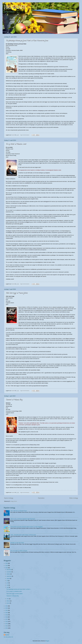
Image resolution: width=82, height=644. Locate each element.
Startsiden (41, 498)
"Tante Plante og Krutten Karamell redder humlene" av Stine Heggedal (26, 527)
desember (9, 570)
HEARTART (15, 7)
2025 (7, 565)
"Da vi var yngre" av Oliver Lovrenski (19, 551)
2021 (7, 610)
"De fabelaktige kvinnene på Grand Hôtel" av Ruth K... (19, 589)
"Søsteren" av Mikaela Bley (14, 400)
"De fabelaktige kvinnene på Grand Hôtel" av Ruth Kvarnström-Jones (27, 41)
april (8, 587)
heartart (7, 635)
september (9, 576)
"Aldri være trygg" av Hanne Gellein (17, 293)
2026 (7, 563)
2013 (7, 628)
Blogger (47, 641)
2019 (7, 615)
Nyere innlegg (9, 498)
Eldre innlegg (74, 498)
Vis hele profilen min (8, 637)
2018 (7, 617)
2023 (7, 606)
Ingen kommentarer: (25, 135)
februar (8, 601)
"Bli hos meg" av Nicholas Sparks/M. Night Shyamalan (23, 519)
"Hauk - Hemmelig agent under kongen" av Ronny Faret (23, 535)
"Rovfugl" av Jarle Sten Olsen (17, 543)
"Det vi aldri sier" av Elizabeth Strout (19, 511)
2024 (7, 568)
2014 (7, 626)
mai (8, 585)
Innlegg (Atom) (13, 501)
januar (8, 603)
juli (7, 581)
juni (8, 583)
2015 (7, 624)
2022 (7, 608)
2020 (7, 613)
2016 (7, 621)
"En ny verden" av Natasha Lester (16, 144)
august (8, 578)
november (9, 572)
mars (8, 599)
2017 (7, 619)
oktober (8, 574)
